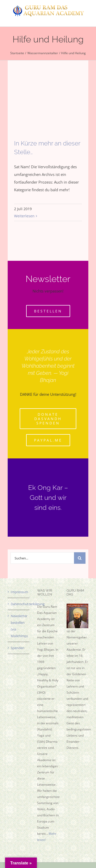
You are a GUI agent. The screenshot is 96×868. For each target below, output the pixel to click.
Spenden (18, 648)
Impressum (19, 592)
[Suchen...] (42, 558)
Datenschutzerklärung (19, 604)
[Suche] (80, 558)
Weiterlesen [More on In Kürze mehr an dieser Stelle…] (24, 216)
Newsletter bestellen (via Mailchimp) (19, 626)
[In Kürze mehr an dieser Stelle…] (48, 109)
